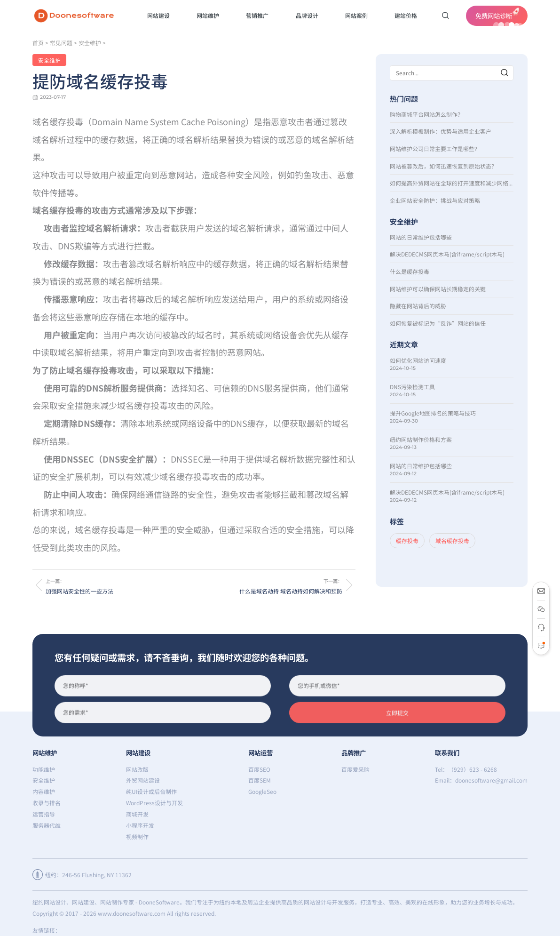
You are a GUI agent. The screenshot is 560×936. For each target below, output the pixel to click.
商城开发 (137, 814)
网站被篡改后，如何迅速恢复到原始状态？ (443, 166)
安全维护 (90, 43)
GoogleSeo (262, 791)
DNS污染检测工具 (412, 387)
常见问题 (61, 43)
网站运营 (260, 752)
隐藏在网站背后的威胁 (418, 306)
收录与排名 (47, 803)
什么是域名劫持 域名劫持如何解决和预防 (291, 591)
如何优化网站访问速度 (418, 360)
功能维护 (44, 769)
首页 (38, 43)
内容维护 (44, 791)
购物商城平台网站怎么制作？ (426, 114)
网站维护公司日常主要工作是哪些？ (435, 148)
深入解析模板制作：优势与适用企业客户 (441, 131)
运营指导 (44, 814)
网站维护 (45, 752)
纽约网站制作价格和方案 (421, 439)
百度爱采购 (355, 769)
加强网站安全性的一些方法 (79, 591)
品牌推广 (354, 752)
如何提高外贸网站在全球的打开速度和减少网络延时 (452, 183)
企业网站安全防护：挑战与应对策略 (435, 200)
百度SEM (260, 780)
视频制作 (137, 836)
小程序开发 (140, 825)
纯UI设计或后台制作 (151, 791)
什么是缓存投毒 (410, 271)
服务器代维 (47, 825)
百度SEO (259, 769)
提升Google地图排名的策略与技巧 (433, 413)
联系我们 (447, 752)
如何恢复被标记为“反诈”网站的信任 (438, 323)
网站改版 (137, 769)
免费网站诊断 (499, 17)
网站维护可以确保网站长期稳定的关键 (438, 289)
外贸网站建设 (143, 780)
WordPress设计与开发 (154, 803)
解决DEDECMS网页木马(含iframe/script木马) (447, 254)
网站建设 (138, 752)
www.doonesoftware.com (132, 913)
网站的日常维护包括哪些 (421, 237)
